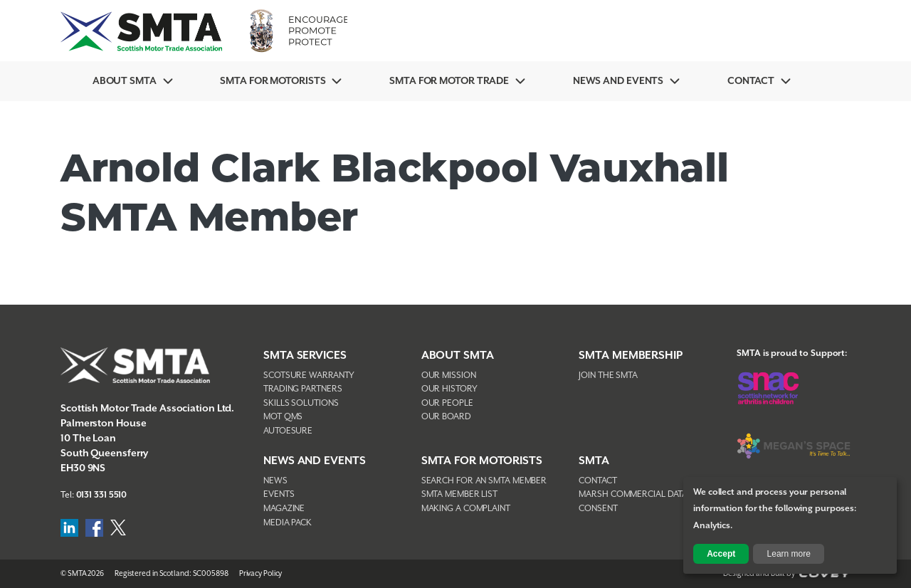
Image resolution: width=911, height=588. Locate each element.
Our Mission (449, 376)
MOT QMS (283, 417)
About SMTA (125, 81)
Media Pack (288, 523)
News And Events (618, 81)
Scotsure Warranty (309, 376)
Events (279, 494)
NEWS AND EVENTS (315, 461)
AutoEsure (288, 431)
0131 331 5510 (102, 495)
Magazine (284, 509)
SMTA (594, 461)
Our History (449, 389)
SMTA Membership (631, 356)
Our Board (446, 417)
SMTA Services (305, 356)
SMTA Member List (459, 494)
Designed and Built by (787, 574)
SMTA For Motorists (273, 81)
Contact (751, 81)
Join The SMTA (608, 376)
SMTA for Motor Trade (449, 81)
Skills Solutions (301, 403)
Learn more (789, 554)
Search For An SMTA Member (484, 481)
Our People (447, 403)
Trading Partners (302, 389)
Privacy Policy (261, 574)
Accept (721, 554)
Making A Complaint (466, 509)
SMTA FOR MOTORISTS (482, 461)
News (275, 481)
